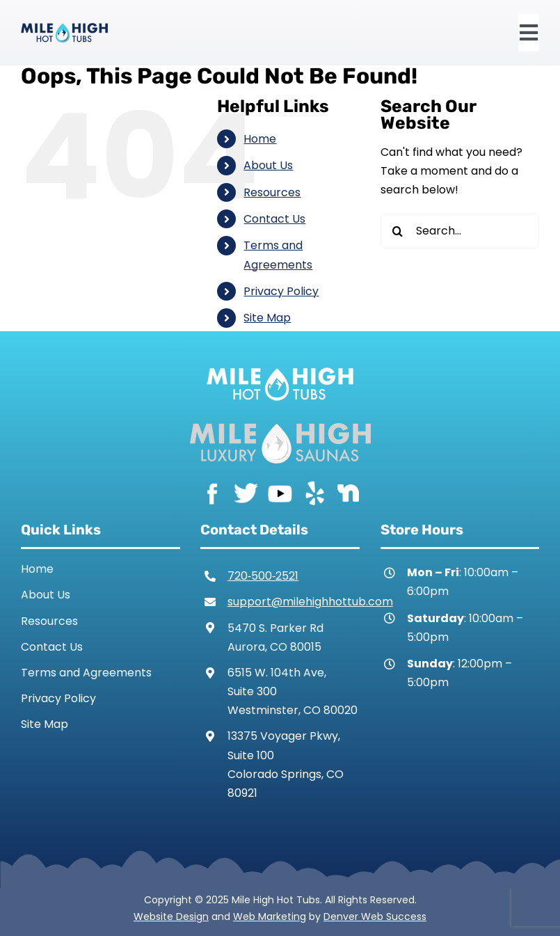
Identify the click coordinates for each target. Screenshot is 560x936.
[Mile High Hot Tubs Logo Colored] (64, 28)
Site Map (267, 318)
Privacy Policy (281, 291)
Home (260, 139)
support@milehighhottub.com (310, 602)
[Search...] (460, 231)
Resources (272, 192)
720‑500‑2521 (263, 576)
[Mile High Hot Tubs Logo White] (280, 364)
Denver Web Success (375, 917)
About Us (268, 165)
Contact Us (274, 219)
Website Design (171, 917)
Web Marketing (270, 917)
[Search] (398, 231)
